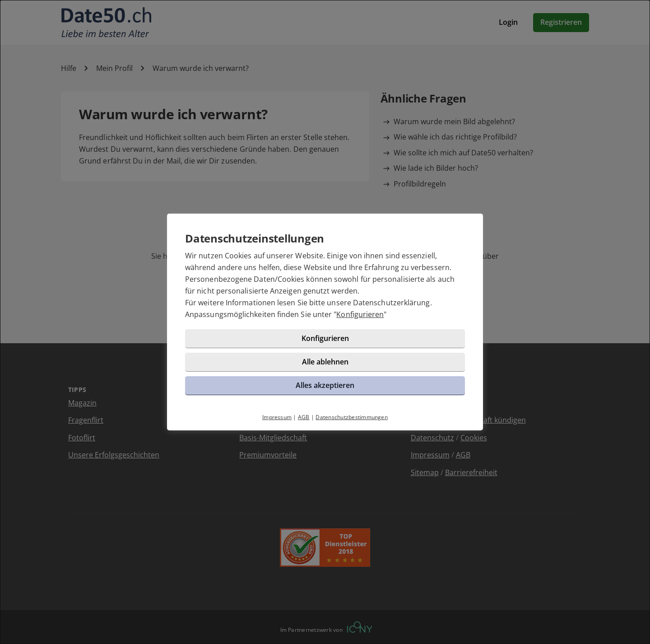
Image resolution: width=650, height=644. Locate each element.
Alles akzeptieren (325, 385)
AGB (304, 417)
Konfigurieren (360, 314)
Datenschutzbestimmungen (352, 417)
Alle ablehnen (325, 362)
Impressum (277, 417)
